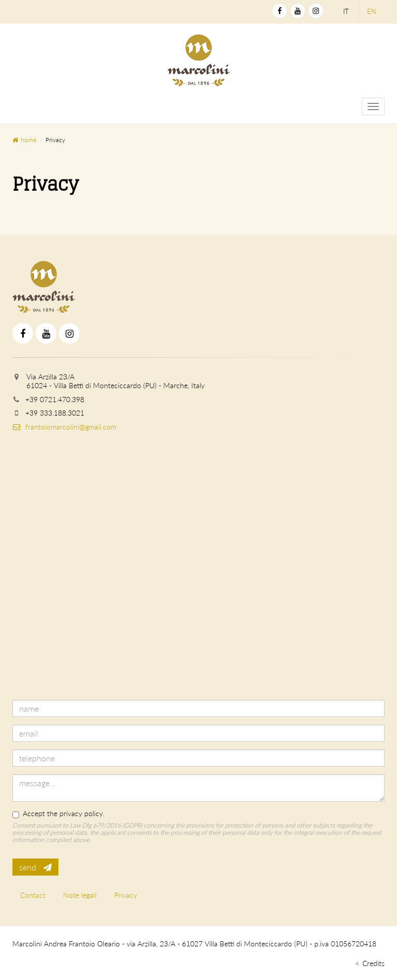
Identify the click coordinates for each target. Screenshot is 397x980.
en (372, 11)
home (24, 140)
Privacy (126, 895)
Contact (33, 895)
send (35, 867)
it (346, 11)
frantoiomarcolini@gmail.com (64, 427)
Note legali (80, 895)
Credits (373, 963)
